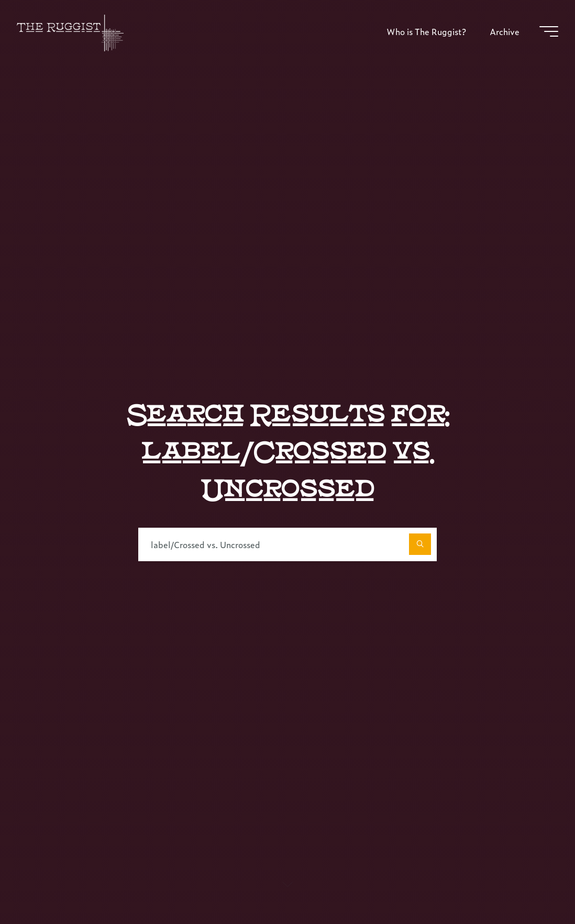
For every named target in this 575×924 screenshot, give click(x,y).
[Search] (420, 544)
